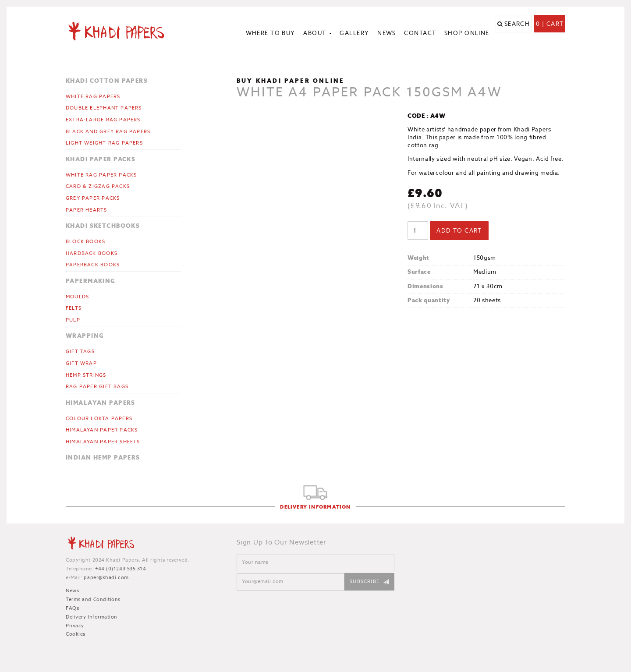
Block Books (85, 241)
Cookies (76, 634)
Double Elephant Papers (104, 108)
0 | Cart (550, 34)
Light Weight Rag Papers (104, 143)
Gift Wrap (81, 363)
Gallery (354, 33)
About (317, 33)
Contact (420, 33)
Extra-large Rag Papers (103, 120)
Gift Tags (80, 351)
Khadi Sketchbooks (103, 226)
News (387, 33)
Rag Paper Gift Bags (97, 386)
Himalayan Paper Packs (102, 430)
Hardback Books (92, 253)
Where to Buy (271, 33)
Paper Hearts (87, 210)
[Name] (315, 562)
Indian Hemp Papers (103, 458)
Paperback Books (93, 265)
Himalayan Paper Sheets (103, 442)
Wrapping (85, 336)
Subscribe (365, 581)
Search (517, 34)
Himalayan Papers (101, 403)
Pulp (73, 320)
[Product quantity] (418, 230)
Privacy (75, 626)
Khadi (101, 545)
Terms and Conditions (93, 599)
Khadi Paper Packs (101, 159)
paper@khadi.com (106, 577)
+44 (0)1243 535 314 (121, 569)
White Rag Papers (93, 96)
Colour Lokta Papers (99, 418)
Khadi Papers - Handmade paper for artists (124, 31)
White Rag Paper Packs (101, 175)
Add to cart (459, 231)
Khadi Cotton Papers (107, 81)
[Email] (291, 582)
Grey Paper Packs (93, 198)
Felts (74, 308)
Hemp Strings (86, 375)
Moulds (77, 297)
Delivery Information (315, 507)
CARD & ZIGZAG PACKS (98, 186)
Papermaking (91, 281)
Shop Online (467, 33)
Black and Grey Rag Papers (108, 131)
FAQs (72, 608)
